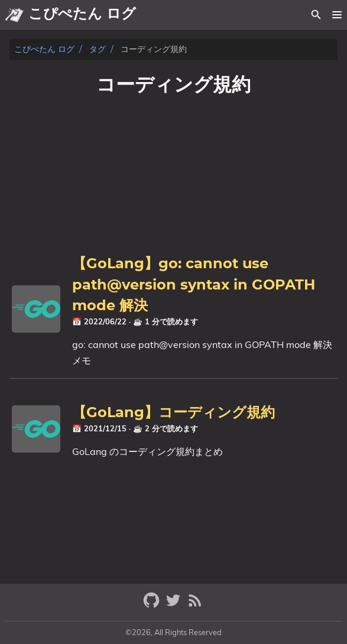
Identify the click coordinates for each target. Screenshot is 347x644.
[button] (337, 15)
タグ (98, 49)
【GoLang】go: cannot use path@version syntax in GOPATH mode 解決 (194, 285)
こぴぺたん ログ (44, 49)
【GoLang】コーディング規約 (173, 413)
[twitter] (175, 605)
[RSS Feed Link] (195, 605)
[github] (153, 605)
